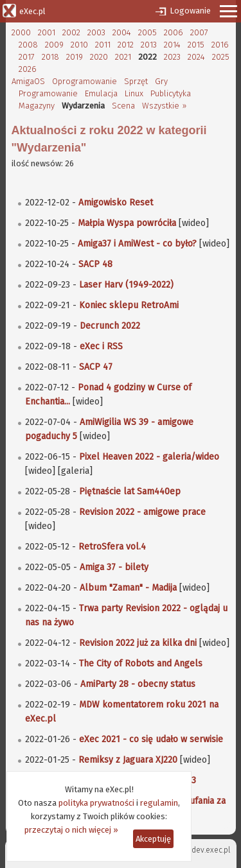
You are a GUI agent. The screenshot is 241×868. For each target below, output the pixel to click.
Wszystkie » (164, 106)
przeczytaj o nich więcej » (71, 830)
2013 (149, 45)
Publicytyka (171, 93)
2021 (123, 57)
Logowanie (190, 11)
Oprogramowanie (85, 81)
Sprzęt (136, 81)
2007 (199, 32)
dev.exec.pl (211, 850)
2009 (54, 45)
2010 (79, 45)
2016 (220, 45)
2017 (27, 57)
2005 (147, 32)
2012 (126, 45)
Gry (161, 81)
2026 (28, 69)
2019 (75, 57)
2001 (47, 32)
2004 (122, 32)
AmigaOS (28, 81)
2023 (172, 57)
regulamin (159, 803)
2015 (196, 45)
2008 (28, 45)
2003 (96, 32)
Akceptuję (153, 839)
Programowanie (48, 93)
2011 (103, 45)
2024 (196, 57)
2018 (50, 57)
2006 (174, 32)
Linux (134, 93)
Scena (123, 106)
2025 (221, 57)
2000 (21, 32)
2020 (99, 57)
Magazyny (37, 106)
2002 (71, 32)
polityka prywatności (96, 803)
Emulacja (101, 93)
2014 (172, 45)
